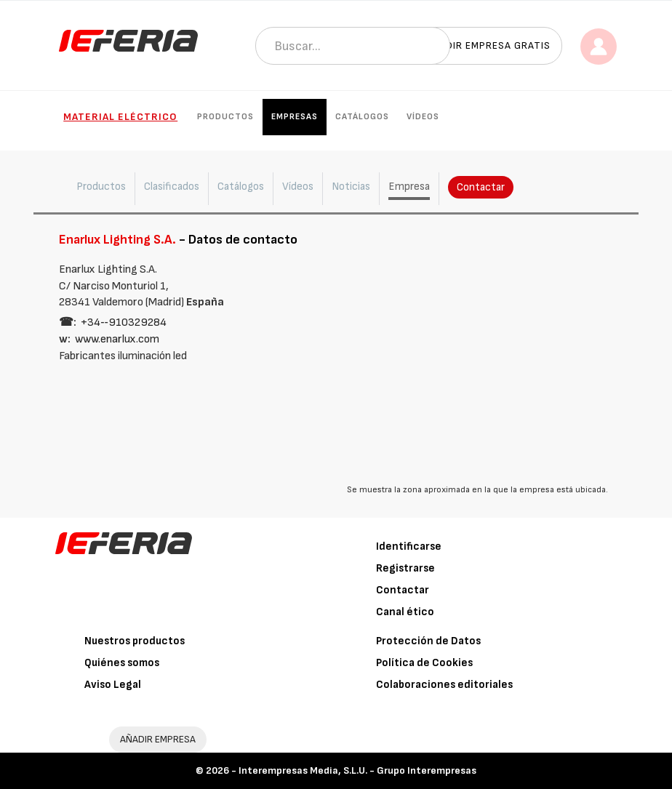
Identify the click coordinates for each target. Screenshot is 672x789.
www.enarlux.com (117, 339)
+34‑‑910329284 (124, 323)
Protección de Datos (428, 641)
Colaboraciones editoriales (444, 685)
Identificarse (409, 546)
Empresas (295, 117)
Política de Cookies (424, 663)
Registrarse (405, 568)
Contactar (481, 187)
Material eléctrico (120, 117)
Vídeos (423, 117)
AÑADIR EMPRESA (158, 739)
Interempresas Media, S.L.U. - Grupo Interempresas (357, 770)
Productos (225, 117)
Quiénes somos (122, 663)
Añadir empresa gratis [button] (488, 45)
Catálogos (362, 117)
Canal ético (405, 612)
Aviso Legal (113, 685)
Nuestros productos (135, 641)
